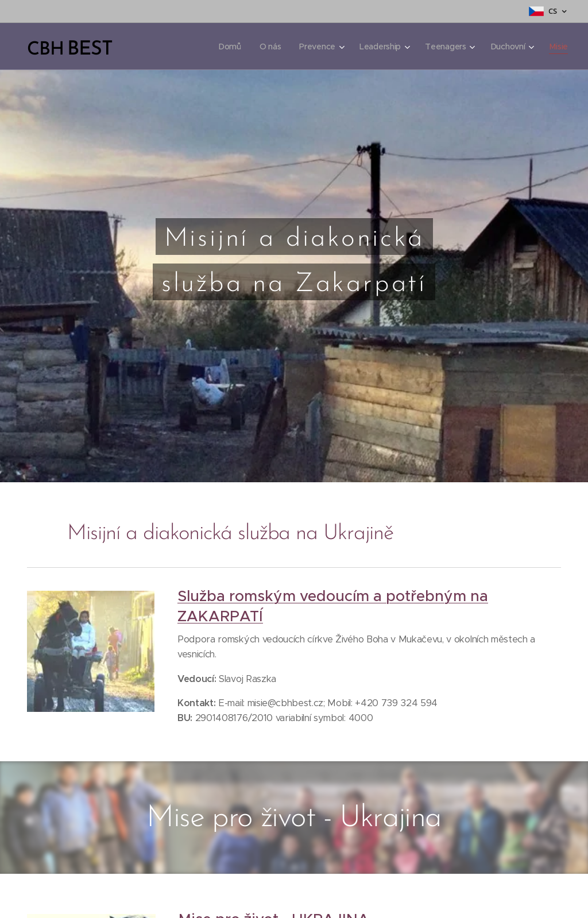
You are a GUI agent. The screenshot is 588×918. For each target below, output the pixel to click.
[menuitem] (227, 47)
